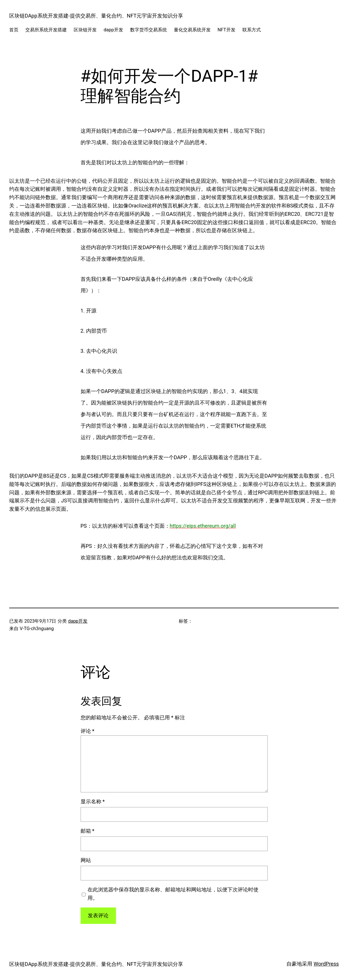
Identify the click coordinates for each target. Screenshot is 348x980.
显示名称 (93, 801)
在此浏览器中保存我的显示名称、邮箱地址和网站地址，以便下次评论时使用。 (173, 894)
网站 (86, 860)
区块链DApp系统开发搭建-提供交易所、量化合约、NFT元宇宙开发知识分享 (96, 16)
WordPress (326, 964)
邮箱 (88, 831)
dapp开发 (78, 621)
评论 (88, 731)
